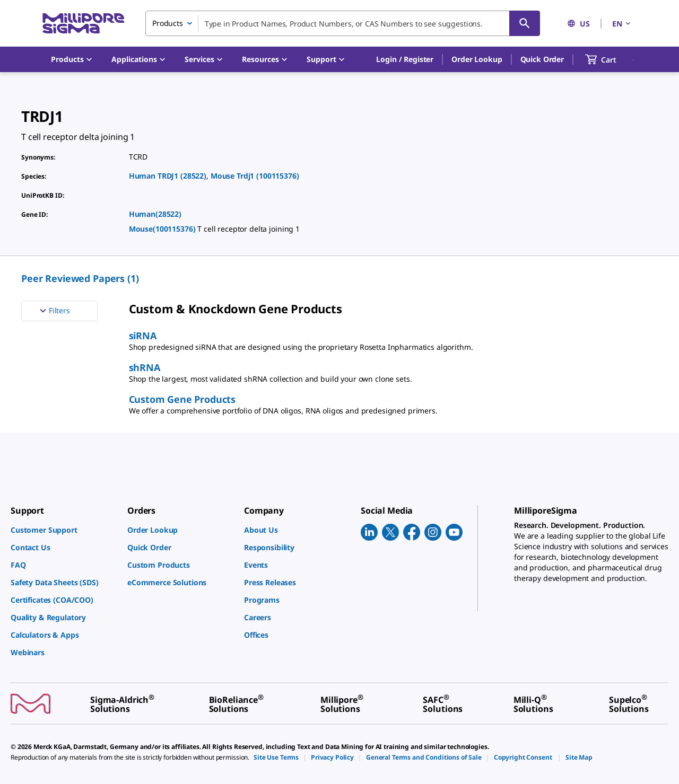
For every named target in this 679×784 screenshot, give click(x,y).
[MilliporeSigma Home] (83, 24)
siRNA (143, 336)
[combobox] (343, 23)
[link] (64, 530)
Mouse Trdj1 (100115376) (255, 176)
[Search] (525, 23)
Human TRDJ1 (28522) (168, 176)
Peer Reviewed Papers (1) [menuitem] (80, 278)
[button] (405, 59)
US (578, 24)
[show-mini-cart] (610, 59)
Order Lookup (477, 59)
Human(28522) (155, 214)
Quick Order (542, 59)
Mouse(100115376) (163, 229)
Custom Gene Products (182, 399)
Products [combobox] (168, 23)
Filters (54, 311)
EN (622, 24)
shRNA (145, 367)
